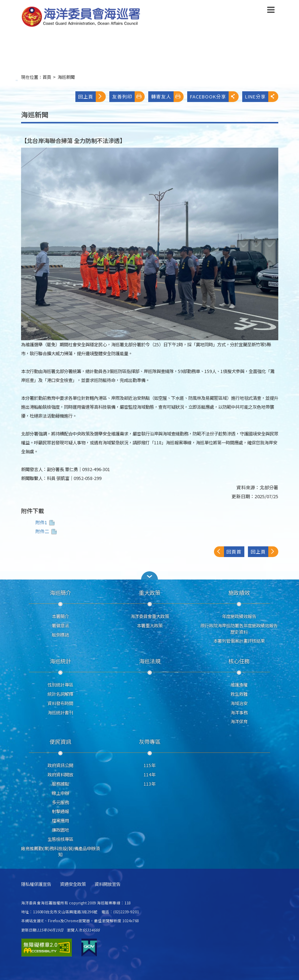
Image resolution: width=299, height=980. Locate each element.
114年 (149, 775)
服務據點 (60, 784)
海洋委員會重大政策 (150, 616)
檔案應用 (60, 821)
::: (17, 80)
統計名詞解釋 (60, 694)
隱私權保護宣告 (36, 884)
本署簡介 (60, 616)
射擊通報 (60, 811)
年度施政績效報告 (239, 616)
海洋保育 (239, 721)
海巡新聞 (66, 77)
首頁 (47, 77)
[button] (150, 575)
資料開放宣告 (108, 884)
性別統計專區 (60, 685)
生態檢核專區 (60, 839)
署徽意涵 (60, 626)
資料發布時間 (60, 703)
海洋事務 (239, 713)
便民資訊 (60, 741)
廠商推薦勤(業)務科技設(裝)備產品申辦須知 (60, 852)
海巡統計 (60, 661)
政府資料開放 (60, 775)
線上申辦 (60, 793)
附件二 (47, 531)
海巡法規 (150, 661)
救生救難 (239, 694)
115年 (149, 765)
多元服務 (60, 802)
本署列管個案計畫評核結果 (239, 641)
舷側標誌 (60, 635)
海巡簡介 (60, 592)
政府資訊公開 (60, 765)
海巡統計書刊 (60, 713)
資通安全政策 (73, 884)
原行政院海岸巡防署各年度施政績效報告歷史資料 (239, 629)
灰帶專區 (150, 741)
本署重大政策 (150, 626)
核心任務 (239, 661)
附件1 (46, 522)
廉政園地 (60, 830)
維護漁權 (239, 685)
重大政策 (150, 592)
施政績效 (239, 592)
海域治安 (239, 703)
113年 (149, 784)
